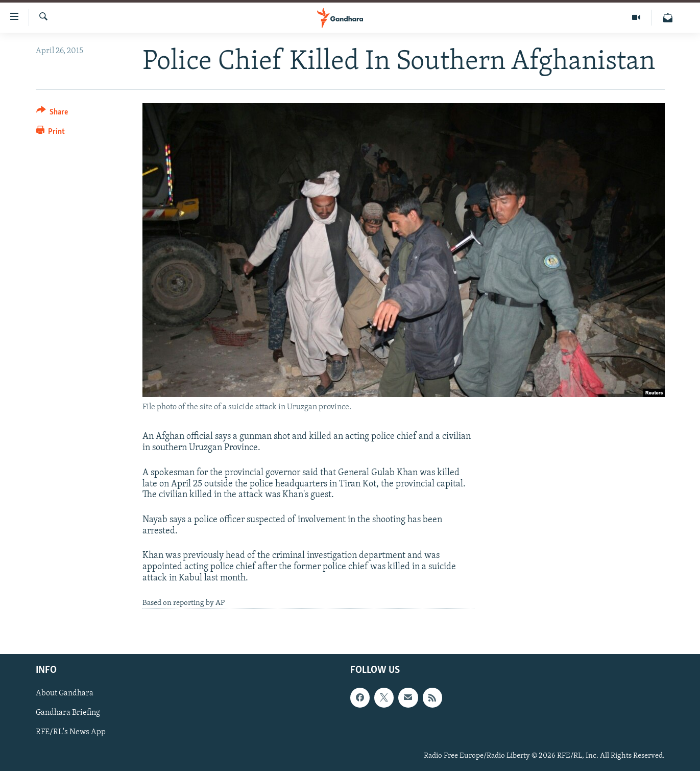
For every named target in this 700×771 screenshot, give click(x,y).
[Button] (52, 114)
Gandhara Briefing (68, 713)
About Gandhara (65, 694)
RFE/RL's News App (71, 733)
